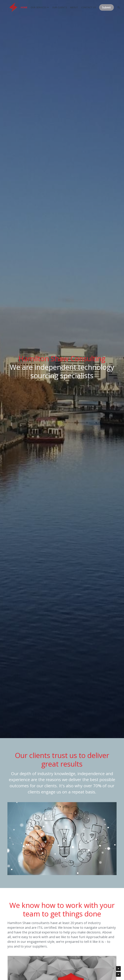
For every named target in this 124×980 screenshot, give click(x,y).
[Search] (115, 9)
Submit (103, 9)
